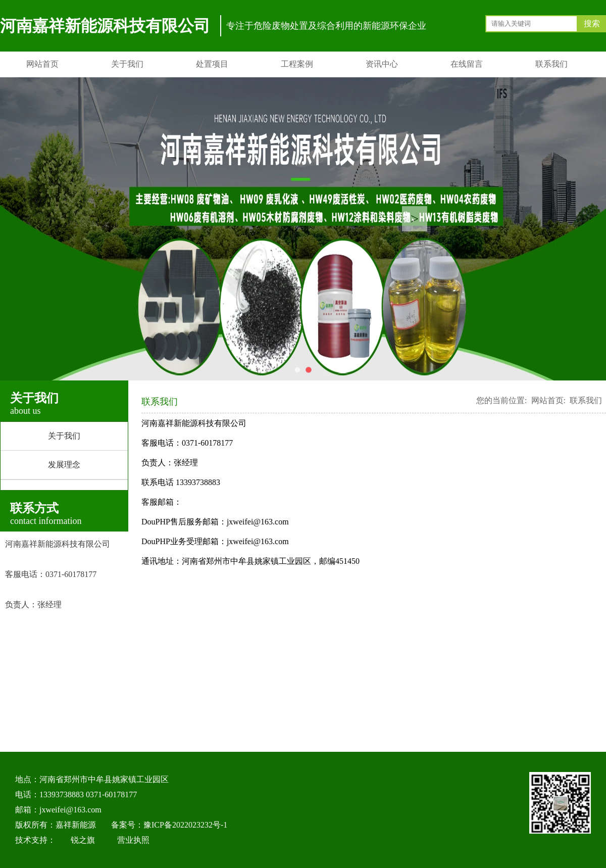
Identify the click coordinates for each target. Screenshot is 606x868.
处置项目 (212, 64)
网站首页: (548, 400)
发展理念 (64, 465)
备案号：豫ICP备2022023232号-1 (169, 825)
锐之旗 (83, 840)
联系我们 (551, 64)
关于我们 (127, 64)
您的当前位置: (501, 400)
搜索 (592, 23)
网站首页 (42, 64)
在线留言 (467, 64)
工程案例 (297, 64)
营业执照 (133, 840)
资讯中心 (382, 64)
